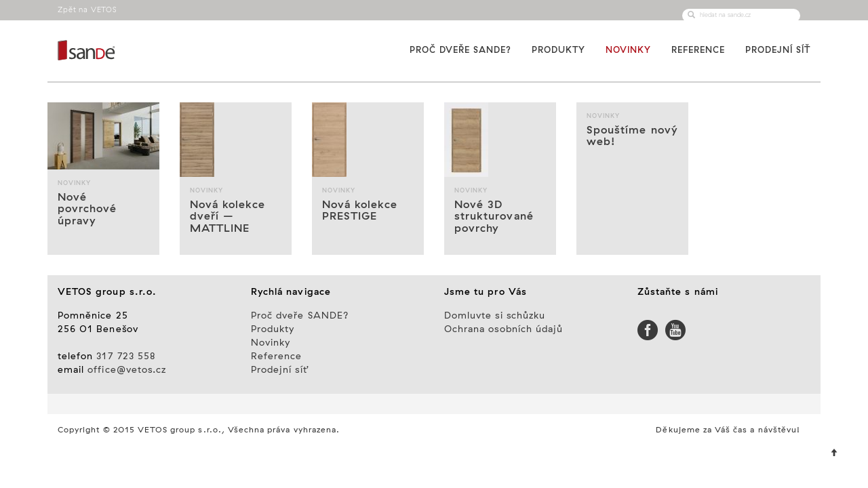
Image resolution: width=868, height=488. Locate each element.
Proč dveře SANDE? (460, 50)
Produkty (558, 50)
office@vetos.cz (127, 370)
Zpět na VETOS (87, 10)
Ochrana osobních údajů (504, 329)
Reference (698, 50)
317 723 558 (126, 357)
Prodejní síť (778, 50)
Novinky (628, 50)
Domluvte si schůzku (495, 316)
